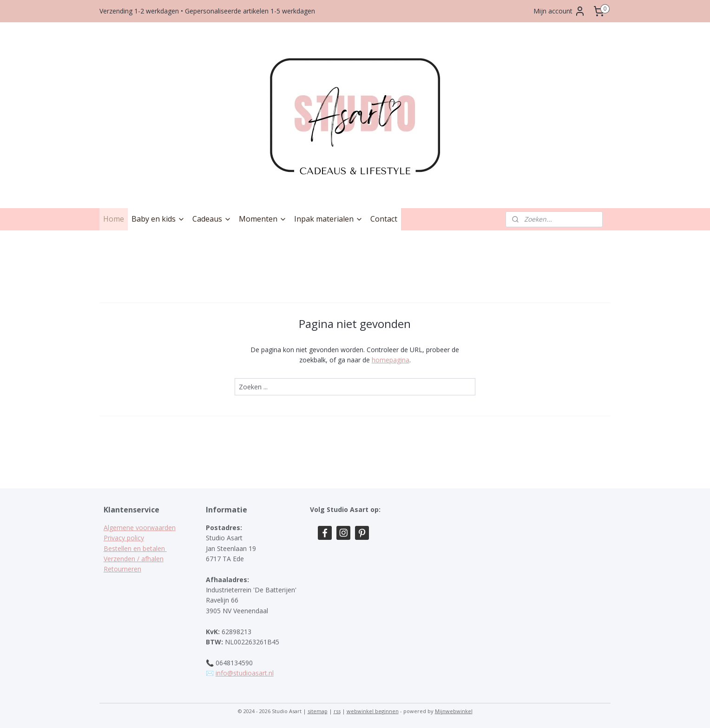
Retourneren (122, 569)
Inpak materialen (329, 219)
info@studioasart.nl (245, 673)
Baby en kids (158, 219)
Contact (384, 219)
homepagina (391, 360)
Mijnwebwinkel (454, 711)
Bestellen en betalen (135, 548)
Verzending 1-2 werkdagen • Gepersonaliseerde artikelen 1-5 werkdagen (207, 11)
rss (337, 711)
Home (114, 219)
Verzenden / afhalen (134, 559)
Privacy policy (124, 538)
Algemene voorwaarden (140, 528)
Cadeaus (212, 219)
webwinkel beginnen (373, 711)
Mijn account (559, 11)
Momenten (263, 219)
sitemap (318, 711)
